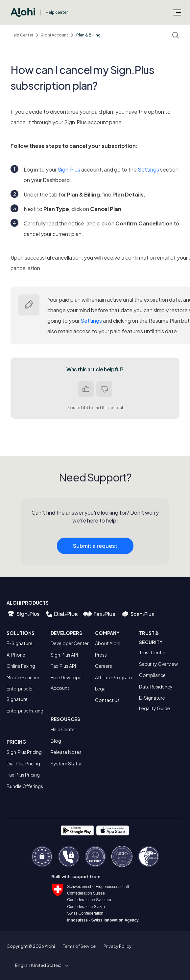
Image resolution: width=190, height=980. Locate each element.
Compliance (152, 675)
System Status (67, 763)
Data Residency (156, 687)
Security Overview (158, 664)
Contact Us (107, 700)
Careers (104, 666)
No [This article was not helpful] (104, 389)
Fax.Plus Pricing (23, 775)
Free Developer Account (67, 683)
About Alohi (108, 643)
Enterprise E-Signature (20, 694)
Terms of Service (79, 946)
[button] (41, 965)
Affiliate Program (113, 677)
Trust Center (153, 652)
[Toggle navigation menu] (177, 12)
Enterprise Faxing (25, 711)
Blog (56, 741)
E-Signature (20, 643)
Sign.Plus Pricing (24, 752)
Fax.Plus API (63, 666)
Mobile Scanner (23, 677)
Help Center (22, 35)
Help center (57, 12)
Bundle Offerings (25, 786)
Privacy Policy (118, 946)
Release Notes (66, 752)
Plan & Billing (88, 35)
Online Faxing (21, 666)
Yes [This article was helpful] (86, 389)
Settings (148, 169)
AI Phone (16, 655)
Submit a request (95, 550)
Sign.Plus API (64, 655)
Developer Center (70, 643)
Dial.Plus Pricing (23, 763)
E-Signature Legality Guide (154, 703)
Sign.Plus (69, 169)
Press (101, 655)
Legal (101, 688)
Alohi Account (55, 35)
